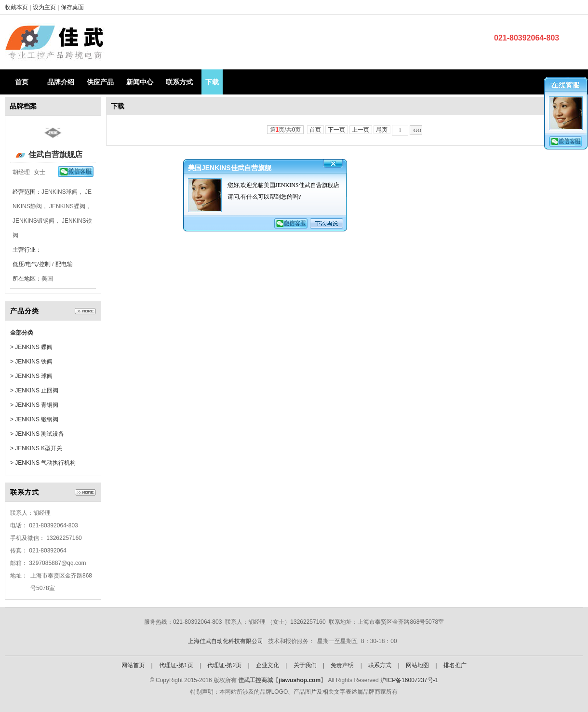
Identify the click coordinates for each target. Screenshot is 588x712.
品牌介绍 (61, 82)
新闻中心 (140, 82)
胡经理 (21, 172)
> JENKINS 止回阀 (34, 390)
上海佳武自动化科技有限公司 (226, 641)
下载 (212, 82)
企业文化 (267, 665)
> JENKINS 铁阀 (31, 362)
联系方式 (179, 82)
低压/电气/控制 (32, 264)
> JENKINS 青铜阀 (34, 405)
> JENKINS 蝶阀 (31, 347)
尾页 (382, 130)
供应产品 (100, 82)
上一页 (361, 130)
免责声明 (342, 665)
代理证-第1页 (176, 665)
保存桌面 (72, 7)
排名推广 (455, 665)
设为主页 (45, 7)
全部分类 (22, 333)
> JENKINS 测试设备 (37, 434)
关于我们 (305, 665)
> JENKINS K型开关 (36, 448)
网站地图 (417, 665)
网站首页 (133, 665)
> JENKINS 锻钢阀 (34, 419)
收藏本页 (16, 7)
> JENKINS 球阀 (31, 376)
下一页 (337, 130)
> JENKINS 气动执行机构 (43, 463)
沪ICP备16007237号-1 (409, 680)
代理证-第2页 (224, 665)
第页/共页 (286, 130)
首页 (22, 82)
